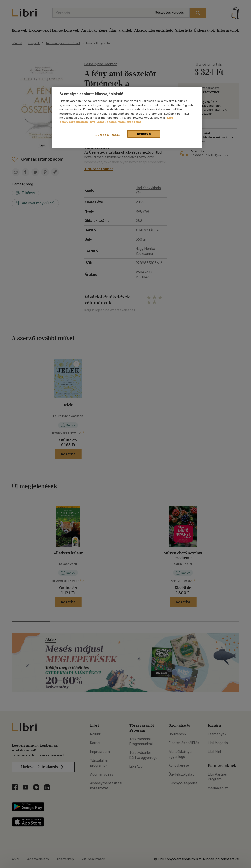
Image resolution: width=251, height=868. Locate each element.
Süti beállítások (108, 135)
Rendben (144, 134)
